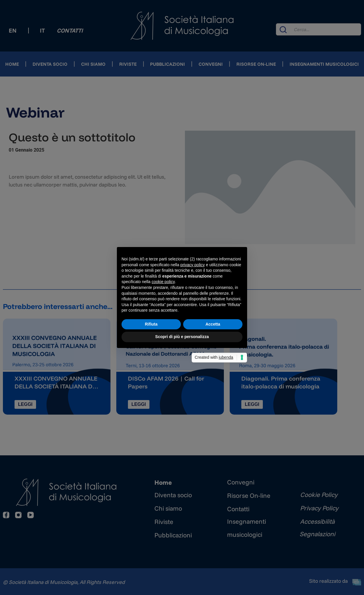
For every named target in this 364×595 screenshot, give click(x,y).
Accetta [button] (213, 324)
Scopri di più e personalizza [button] (182, 337)
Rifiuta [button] (151, 324)
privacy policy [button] (192, 265)
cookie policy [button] (163, 282)
